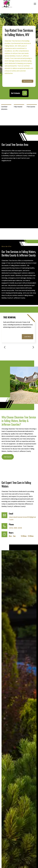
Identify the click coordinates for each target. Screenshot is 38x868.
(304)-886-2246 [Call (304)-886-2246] (15, 528)
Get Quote (8, 457)
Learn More (28, 337)
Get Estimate (28, 81)
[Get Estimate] (25, 93)
